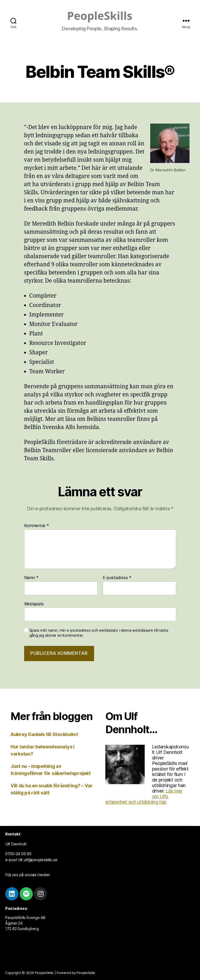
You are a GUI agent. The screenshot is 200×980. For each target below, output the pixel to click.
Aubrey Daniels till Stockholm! (44, 734)
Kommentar (37, 526)
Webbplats (34, 604)
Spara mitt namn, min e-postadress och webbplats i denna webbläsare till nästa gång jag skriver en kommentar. (99, 633)
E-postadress (117, 578)
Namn (31, 578)
